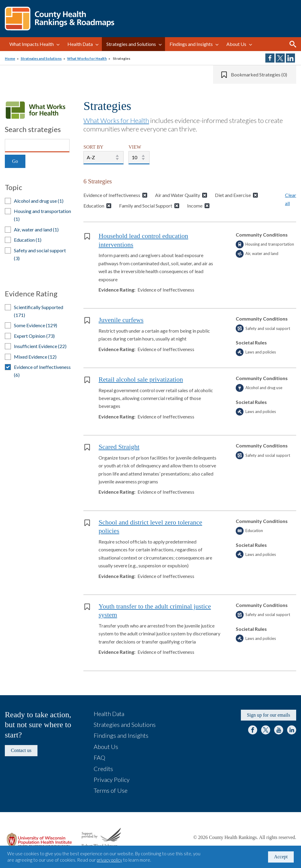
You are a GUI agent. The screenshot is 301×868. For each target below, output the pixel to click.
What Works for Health (87, 58)
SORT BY (93, 147)
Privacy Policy (112, 779)
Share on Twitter (280, 58)
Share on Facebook (270, 58)
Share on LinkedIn (290, 58)
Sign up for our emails (269, 715)
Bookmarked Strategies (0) (259, 74)
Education (94, 206)
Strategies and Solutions (131, 44)
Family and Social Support (146, 206)
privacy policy (109, 860)
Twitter (266, 730)
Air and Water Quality (178, 195)
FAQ (99, 757)
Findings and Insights (191, 44)
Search (293, 44)
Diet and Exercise (233, 195)
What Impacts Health (32, 44)
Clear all (291, 199)
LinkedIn (292, 730)
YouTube (279, 730)
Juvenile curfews (121, 320)
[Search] (37, 146)
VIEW (135, 147)
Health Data (80, 44)
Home (10, 58)
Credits (103, 769)
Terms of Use (111, 790)
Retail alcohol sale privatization (141, 379)
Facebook (253, 730)
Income (195, 206)
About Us (236, 44)
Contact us (21, 750)
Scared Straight (119, 447)
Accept (281, 857)
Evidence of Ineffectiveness (112, 195)
